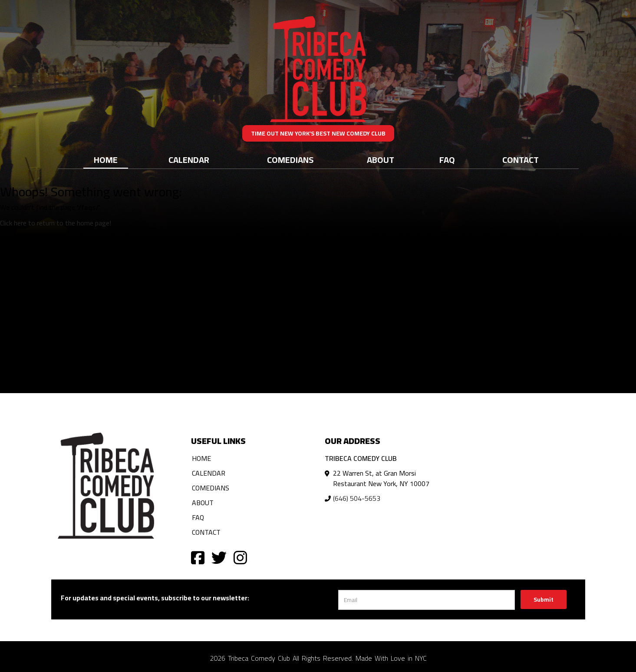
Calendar (189, 160)
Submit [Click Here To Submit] (544, 599)
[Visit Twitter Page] (219, 557)
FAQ (447, 160)
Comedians (290, 160)
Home (106, 160)
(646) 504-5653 (357, 498)
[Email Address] (427, 600)
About (381, 160)
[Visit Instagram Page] (240, 557)
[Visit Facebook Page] (198, 557)
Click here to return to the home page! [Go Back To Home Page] (56, 223)
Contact (521, 160)
